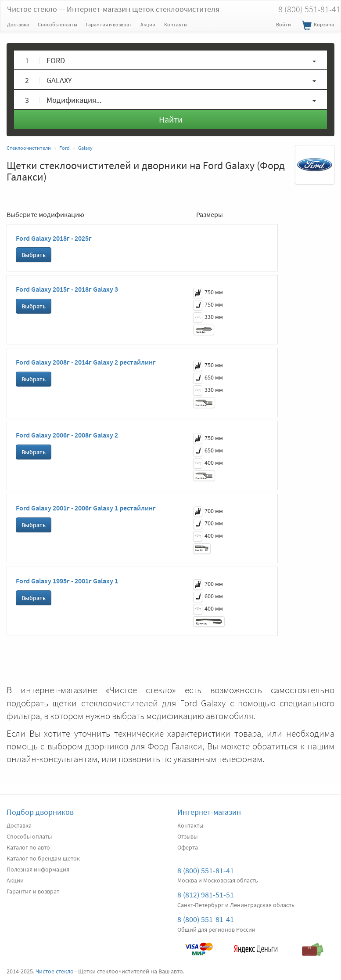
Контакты (176, 24)
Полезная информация (38, 869)
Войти (284, 24)
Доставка (18, 24)
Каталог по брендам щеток (43, 858)
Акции (148, 24)
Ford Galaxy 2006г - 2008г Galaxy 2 (67, 435)
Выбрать (34, 255)
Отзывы (187, 836)
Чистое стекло (113, 9)
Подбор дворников (40, 812)
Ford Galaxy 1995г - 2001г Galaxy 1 (67, 581)
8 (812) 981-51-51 (206, 895)
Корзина (317, 26)
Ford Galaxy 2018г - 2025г (54, 238)
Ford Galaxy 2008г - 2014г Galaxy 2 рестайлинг (86, 362)
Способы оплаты (57, 24)
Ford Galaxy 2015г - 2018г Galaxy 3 (67, 289)
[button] (170, 60)
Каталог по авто (28, 847)
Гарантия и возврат (109, 24)
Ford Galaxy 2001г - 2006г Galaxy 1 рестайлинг (86, 508)
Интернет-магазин (209, 812)
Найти (171, 119)
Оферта (188, 847)
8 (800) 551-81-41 (206, 870)
